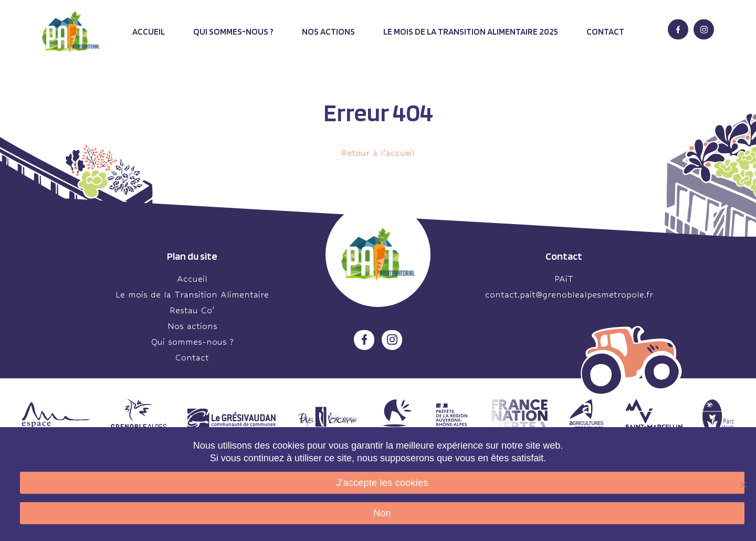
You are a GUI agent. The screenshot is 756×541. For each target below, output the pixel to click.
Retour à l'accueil (378, 153)
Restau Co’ (192, 310)
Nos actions (328, 31)
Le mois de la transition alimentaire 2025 (471, 31)
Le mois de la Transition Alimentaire (192, 295)
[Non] (743, 484)
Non (382, 513)
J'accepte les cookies (382, 483)
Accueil (149, 31)
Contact (605, 31)
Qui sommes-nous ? (233, 31)
